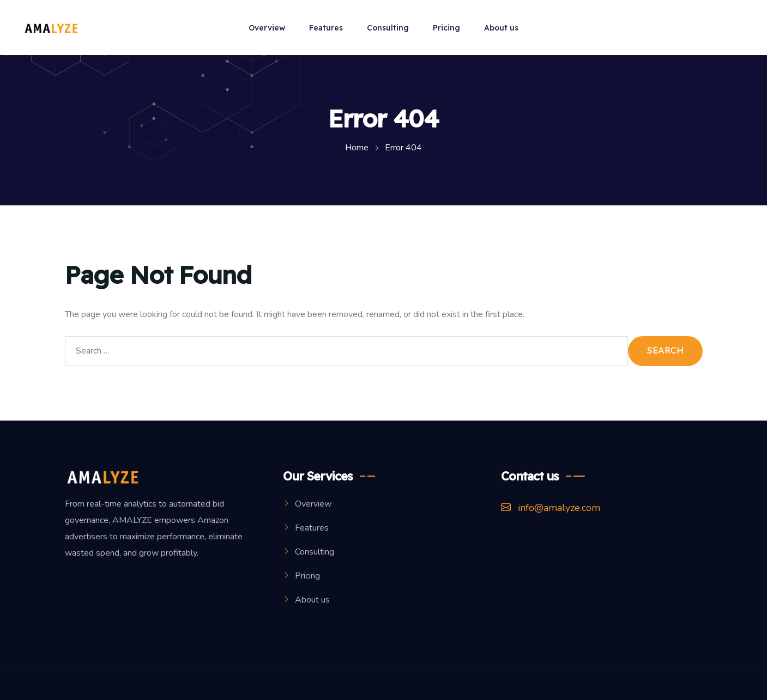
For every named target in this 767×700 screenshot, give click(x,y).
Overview (267, 28)
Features (326, 28)
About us (501, 28)
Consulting (388, 28)
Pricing (446, 28)
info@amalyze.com (551, 508)
